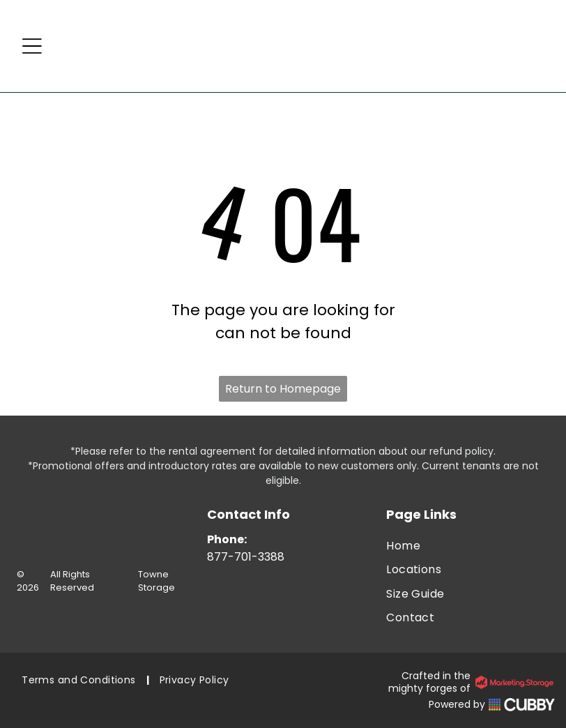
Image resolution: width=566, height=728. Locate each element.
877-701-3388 (246, 557)
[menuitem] (471, 546)
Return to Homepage (283, 389)
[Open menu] (32, 46)
